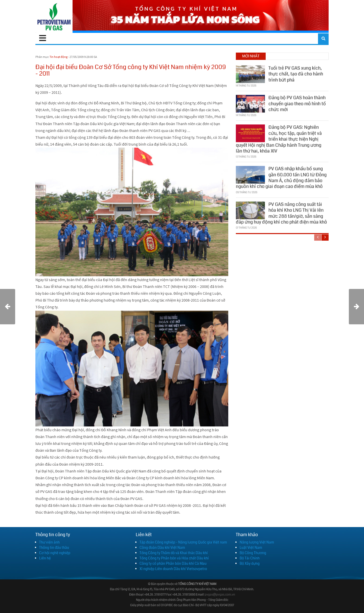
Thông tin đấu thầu (54, 548)
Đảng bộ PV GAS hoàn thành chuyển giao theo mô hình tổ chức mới (297, 103)
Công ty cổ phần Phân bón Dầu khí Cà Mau (173, 563)
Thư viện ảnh (49, 542)
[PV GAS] (54, 16)
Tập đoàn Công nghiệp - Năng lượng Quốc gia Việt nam (183, 542)
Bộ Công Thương (253, 553)
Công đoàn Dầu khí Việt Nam (162, 548)
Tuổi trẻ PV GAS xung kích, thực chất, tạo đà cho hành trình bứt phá (296, 73)
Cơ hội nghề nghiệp (55, 553)
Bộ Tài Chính (250, 558)
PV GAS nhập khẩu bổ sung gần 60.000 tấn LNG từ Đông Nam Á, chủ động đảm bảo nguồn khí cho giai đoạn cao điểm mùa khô (281, 177)
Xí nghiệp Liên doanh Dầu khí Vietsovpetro (173, 569)
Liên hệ (45, 558)
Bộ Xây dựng (250, 563)
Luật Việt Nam (251, 548)
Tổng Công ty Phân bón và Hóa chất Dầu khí (174, 558)
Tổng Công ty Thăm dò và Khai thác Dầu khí (174, 553)
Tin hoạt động (59, 57)
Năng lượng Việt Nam (257, 542)
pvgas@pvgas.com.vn (220, 595)
